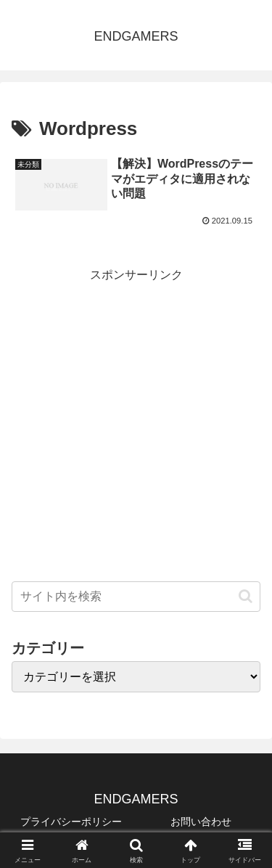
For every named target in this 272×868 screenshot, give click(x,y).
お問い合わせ (201, 822)
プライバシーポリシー (71, 822)
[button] (246, 596)
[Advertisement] (136, 422)
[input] (136, 597)
